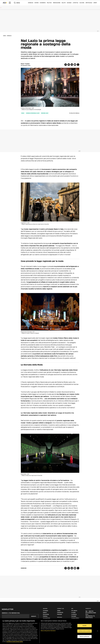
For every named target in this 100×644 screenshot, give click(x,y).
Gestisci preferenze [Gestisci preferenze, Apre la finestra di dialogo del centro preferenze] (85, 636)
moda (23, 113)
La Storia (74, 614)
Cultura (82, 3)
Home (4, 36)
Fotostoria (60, 612)
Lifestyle (75, 3)
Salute (64, 3)
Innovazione (57, 3)
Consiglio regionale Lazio (33, 113)
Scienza (69, 3)
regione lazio (45, 113)
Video (59, 611)
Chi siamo (74, 611)
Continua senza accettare (85, 631)
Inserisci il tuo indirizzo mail (11, 613)
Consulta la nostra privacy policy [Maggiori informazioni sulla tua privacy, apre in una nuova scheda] (15, 642)
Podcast (60, 614)
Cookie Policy (75, 618)
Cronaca (31, 3)
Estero (37, 3)
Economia (43, 3)
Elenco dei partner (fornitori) (48, 631)
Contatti (74, 616)
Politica (49, 3)
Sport (95, 3)
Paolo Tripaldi (25, 64)
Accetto (85, 626)
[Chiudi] (98, 631)
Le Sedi (73, 612)
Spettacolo (89, 3)
